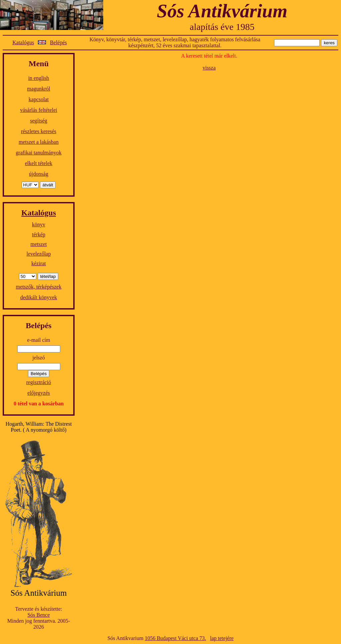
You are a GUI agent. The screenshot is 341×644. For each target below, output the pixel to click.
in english (39, 78)
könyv (39, 224)
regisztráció (39, 382)
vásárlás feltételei (39, 110)
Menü (39, 64)
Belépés (58, 42)
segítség (39, 121)
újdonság (39, 174)
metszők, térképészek (39, 287)
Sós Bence (38, 615)
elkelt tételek (39, 163)
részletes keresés (39, 131)
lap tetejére (222, 638)
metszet (39, 244)
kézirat (39, 263)
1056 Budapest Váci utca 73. (175, 638)
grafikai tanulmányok (38, 153)
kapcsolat (39, 99)
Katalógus (23, 42)
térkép (39, 234)
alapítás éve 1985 (222, 27)
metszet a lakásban (39, 142)
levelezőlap (39, 254)
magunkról (38, 89)
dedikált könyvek (39, 297)
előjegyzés (39, 393)
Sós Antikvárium (222, 11)
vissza (209, 68)
